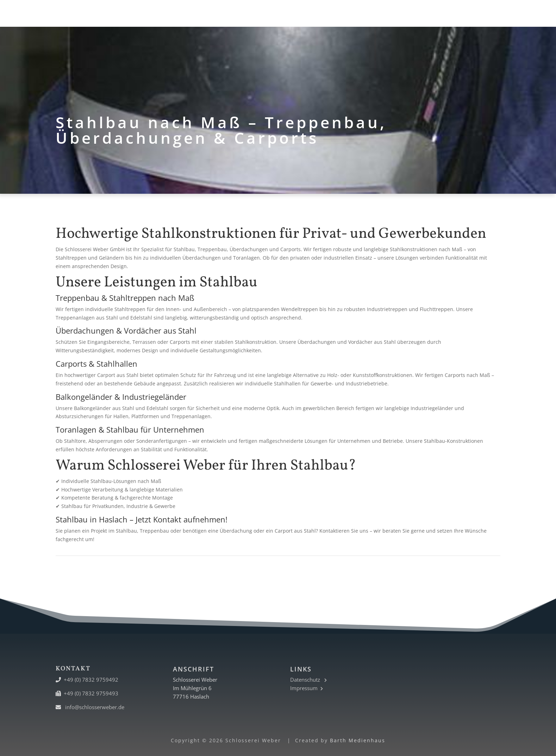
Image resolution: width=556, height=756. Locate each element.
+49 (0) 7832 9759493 (91, 693)
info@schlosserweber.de (95, 707)
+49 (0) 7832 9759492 (91, 680)
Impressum (307, 688)
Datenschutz (308, 680)
